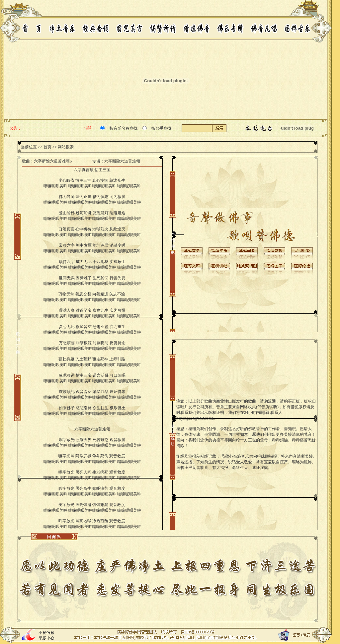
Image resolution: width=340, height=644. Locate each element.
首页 (47, 147)
